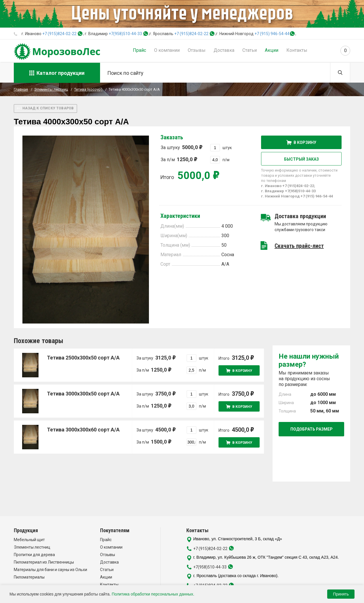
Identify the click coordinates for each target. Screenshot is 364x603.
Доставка (224, 50)
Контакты (297, 50)
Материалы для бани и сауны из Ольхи (50, 570)
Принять (341, 594)
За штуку (181, 147)
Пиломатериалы (29, 577)
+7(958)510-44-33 (125, 34)
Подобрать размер (312, 429)
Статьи (250, 50)
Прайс (139, 50)
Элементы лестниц (32, 547)
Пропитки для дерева (34, 555)
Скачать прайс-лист (299, 246)
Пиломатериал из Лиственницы (44, 562)
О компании (167, 50)
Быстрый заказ (301, 159)
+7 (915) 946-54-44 (272, 34)
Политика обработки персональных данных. (153, 594)
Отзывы (197, 50)
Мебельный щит (29, 540)
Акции (272, 50)
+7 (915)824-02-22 (59, 34)
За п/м (179, 159)
